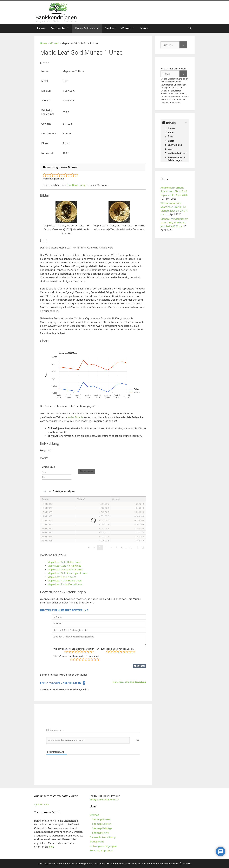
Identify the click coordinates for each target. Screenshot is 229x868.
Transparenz (97, 842)
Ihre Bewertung (76, 185)
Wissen (129, 28)
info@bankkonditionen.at (104, 799)
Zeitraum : (49, 467)
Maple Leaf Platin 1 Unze (62, 577)
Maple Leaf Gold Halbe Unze (64, 562)
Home (41, 28)
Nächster (138, 548)
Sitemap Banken (102, 819)
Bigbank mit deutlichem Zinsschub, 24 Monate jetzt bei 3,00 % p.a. (174, 223)
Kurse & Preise (89, 28)
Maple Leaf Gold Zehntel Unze (65, 569)
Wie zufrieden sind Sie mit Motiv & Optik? (74, 649)
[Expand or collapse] (186, 123)
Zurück (95, 548)
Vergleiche (62, 28)
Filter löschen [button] (88, 471)
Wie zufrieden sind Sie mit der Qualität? (116, 649)
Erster (89, 548)
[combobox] (46, 492)
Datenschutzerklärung (103, 837)
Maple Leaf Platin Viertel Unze (65, 584)
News (144, 28)
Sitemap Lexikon (102, 824)
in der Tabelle (75, 417)
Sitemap (94, 815)
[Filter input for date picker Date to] (57, 477)
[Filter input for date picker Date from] (57, 472)
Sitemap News (100, 833)
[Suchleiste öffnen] (190, 28)
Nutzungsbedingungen (103, 846)
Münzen (54, 43)
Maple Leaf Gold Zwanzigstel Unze (67, 573)
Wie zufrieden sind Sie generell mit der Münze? (76, 656)
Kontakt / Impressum (102, 850)
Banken (110, 28)
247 (131, 548)
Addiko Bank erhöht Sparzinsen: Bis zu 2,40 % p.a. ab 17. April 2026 (174, 191)
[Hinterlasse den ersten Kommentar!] (88, 740)
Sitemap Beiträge (102, 828)
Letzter (143, 548)
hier (51, 847)
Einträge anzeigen (57, 492)
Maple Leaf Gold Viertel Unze (64, 566)
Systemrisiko (42, 804)
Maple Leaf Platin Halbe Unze (64, 580)
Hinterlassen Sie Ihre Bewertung (129, 682)
